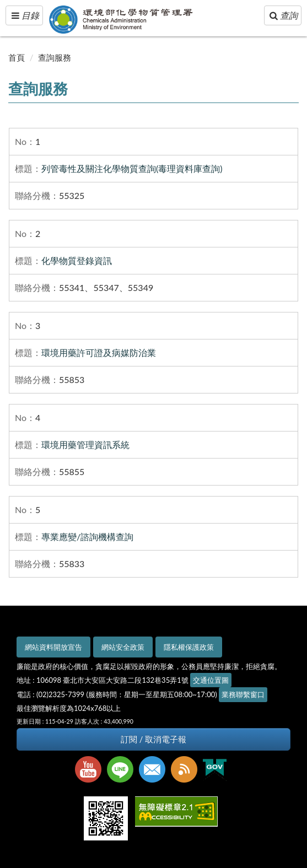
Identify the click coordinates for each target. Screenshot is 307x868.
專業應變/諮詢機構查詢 (87, 537)
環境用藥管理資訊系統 (85, 444)
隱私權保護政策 (189, 647)
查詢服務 (55, 57)
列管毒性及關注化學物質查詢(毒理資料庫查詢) (132, 168)
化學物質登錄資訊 (77, 260)
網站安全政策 (123, 647)
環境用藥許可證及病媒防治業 (99, 352)
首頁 (17, 57)
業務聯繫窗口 (243, 694)
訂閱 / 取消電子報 (153, 739)
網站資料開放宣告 (53, 647)
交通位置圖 (211, 680)
